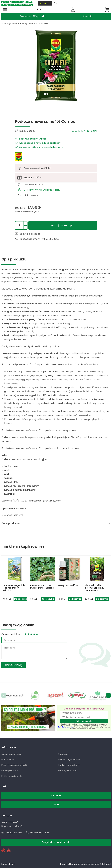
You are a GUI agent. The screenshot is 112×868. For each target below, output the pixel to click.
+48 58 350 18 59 (40, 833)
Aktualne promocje (11, 754)
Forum (56, 805)
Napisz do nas (14, 833)
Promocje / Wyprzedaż (33, 16)
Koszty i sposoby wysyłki (14, 765)
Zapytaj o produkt (30, 234)
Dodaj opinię (14, 665)
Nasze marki (8, 759)
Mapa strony (8, 864)
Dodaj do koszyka (63, 226)
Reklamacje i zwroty (12, 776)
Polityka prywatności (69, 759)
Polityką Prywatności (66, 727)
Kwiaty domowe (29, 23)
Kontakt (88, 16)
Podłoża (45, 23)
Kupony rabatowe (68, 771)
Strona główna (9, 23)
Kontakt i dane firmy (69, 765)
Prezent (28, 177)
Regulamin (64, 754)
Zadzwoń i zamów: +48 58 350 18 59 (39, 239)
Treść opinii (10, 648)
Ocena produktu (11, 634)
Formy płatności (10, 771)
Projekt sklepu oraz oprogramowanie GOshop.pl (85, 864)
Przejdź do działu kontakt (56, 842)
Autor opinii (10, 640)
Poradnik (56, 796)
